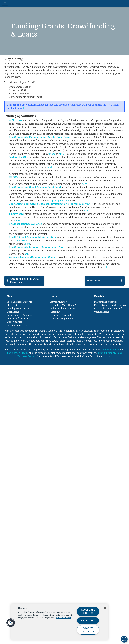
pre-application (61, 201)
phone (52, 154)
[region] (60, 622)
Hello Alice (15, 121)
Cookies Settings (88, 630)
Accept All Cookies (88, 611)
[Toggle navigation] (5, 3)
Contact (51, 167)
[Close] (105, 608)
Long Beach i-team (17, 353)
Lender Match (21, 241)
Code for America (110, 350)
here (26, 108)
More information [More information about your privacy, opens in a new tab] (64, 618)
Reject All (88, 621)
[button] (11, 623)
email (62, 154)
